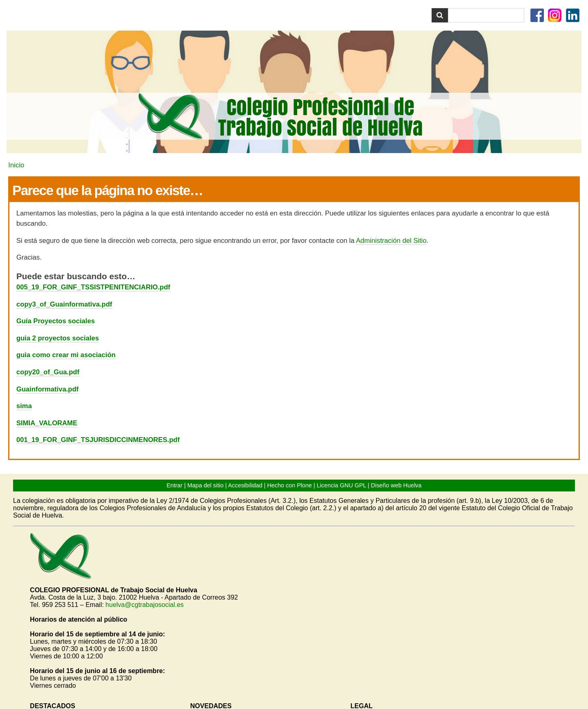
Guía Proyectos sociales (56, 321)
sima (24, 406)
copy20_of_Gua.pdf (48, 372)
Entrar (175, 485)
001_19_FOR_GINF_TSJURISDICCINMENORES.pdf (98, 440)
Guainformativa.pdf (47, 389)
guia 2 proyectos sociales (58, 338)
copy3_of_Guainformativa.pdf (64, 304)
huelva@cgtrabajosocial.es (144, 605)
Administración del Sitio (391, 241)
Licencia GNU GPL (342, 485)
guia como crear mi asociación (66, 355)
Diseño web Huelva (396, 485)
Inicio (16, 165)
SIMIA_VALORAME (47, 423)
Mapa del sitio (206, 485)
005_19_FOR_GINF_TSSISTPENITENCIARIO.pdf (93, 287)
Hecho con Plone (290, 485)
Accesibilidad (245, 485)
